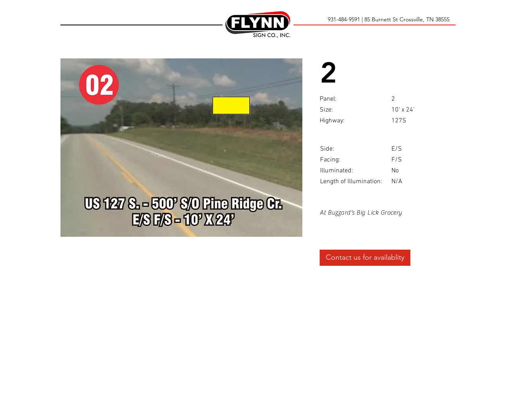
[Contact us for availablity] (365, 258)
